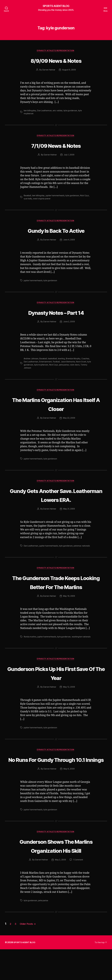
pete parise (76, 366)
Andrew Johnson (31, 360)
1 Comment (79, 891)
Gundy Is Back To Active (56, 231)
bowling (63, 360)
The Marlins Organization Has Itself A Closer (56, 406)
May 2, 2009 (60, 891)
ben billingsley (30, 111)
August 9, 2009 (69, 71)
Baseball (28, 197)
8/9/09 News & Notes (56, 61)
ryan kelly (28, 200)
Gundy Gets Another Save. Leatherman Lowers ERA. (56, 497)
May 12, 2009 (69, 699)
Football (66, 363)
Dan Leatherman (45, 111)
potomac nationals (83, 548)
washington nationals (82, 648)
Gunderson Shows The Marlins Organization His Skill (56, 872)
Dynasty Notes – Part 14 (56, 314)
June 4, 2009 (69, 241)
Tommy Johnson (37, 369)
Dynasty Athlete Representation (56, 51)
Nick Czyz (86, 197)
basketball (54, 360)
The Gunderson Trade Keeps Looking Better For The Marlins (56, 589)
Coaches (28, 363)
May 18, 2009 (69, 608)
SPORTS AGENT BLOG (56, 6)
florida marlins (30, 648)
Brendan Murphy (75, 360)
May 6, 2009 (69, 790)
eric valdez (58, 111)
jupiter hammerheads (56, 197)
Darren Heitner (48, 71)
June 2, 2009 (69, 324)
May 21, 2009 (69, 511)
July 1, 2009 (69, 156)
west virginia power (42, 200)
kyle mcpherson (52, 366)
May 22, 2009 (69, 420)
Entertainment (55, 363)
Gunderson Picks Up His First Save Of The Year (56, 685)
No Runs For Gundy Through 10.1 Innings (56, 776)
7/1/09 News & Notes (56, 146)
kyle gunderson (71, 111)
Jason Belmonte (78, 363)
